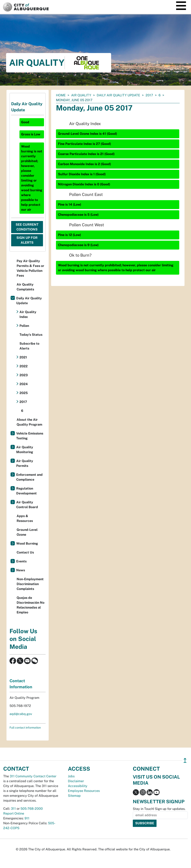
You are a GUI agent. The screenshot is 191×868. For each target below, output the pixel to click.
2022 (24, 366)
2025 (24, 393)
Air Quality (81, 95)
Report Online (14, 813)
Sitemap (74, 796)
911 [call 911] (27, 818)
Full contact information (25, 728)
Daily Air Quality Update (118, 95)
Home (61, 95)
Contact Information (21, 684)
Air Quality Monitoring (25, 450)
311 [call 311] (13, 809)
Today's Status (31, 335)
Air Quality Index (28, 314)
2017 (149, 95)
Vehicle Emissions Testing (30, 436)
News (21, 570)
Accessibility (78, 786)
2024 (24, 384)
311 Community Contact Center (33, 776)
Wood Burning (27, 543)
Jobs (71, 776)
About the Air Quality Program (29, 422)
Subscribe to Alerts (29, 346)
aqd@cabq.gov (21, 714)
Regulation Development (26, 491)
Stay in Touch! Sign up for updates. (159, 809)
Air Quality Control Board (27, 505)
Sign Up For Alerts (27, 240)
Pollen (24, 326)
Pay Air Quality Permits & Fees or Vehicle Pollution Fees (30, 268)
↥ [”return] (185, 760)
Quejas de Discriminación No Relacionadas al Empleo (31, 605)
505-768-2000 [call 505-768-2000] (32, 809)
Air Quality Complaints (25, 287)
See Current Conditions (27, 227)
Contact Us (25, 552)
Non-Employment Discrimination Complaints (30, 584)
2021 (23, 357)
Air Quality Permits (25, 463)
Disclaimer (76, 781)
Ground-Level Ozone (27, 532)
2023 (24, 375)
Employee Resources (84, 791)
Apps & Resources (25, 518)
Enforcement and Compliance (29, 477)
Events (21, 561)
